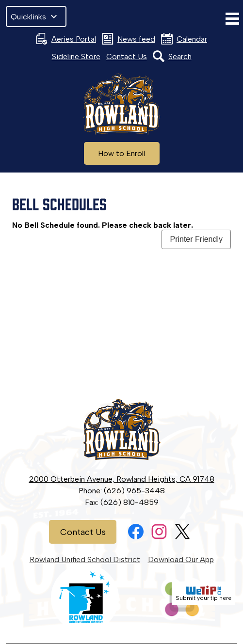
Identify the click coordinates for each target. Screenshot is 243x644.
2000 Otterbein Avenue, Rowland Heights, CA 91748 (122, 479)
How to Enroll (121, 153)
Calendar (184, 39)
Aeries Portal (66, 39)
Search (172, 56)
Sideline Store (76, 56)
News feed (129, 39)
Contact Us (127, 56)
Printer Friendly (196, 239)
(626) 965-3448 (134, 491)
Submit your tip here (203, 593)
